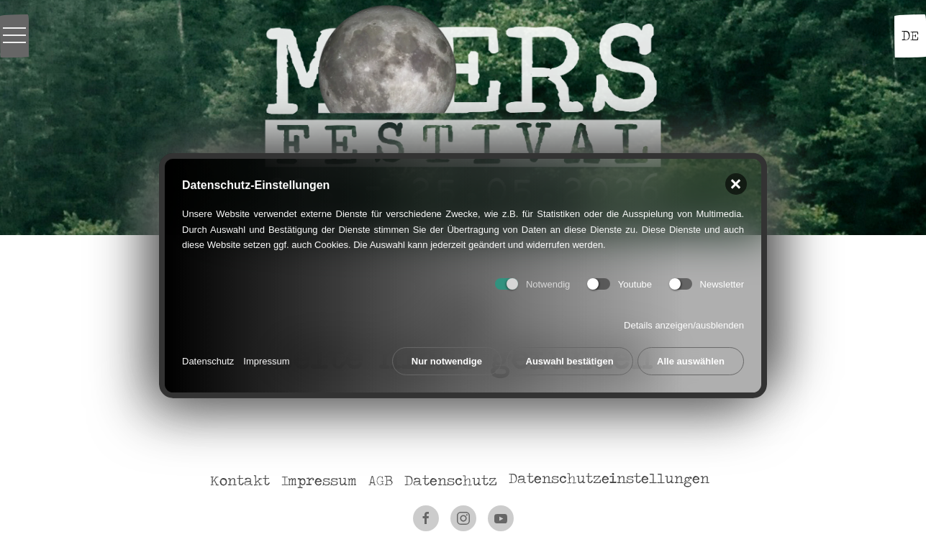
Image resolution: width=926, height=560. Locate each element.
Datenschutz (208, 359)
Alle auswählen (691, 359)
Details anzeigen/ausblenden (684, 323)
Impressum (266, 359)
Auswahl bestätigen (570, 359)
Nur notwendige (447, 359)
